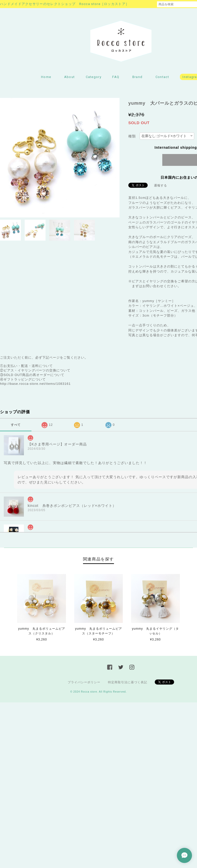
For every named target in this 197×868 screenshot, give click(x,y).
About (70, 77)
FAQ (116, 77)
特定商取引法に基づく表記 (128, 682)
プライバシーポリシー (84, 682)
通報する (161, 185)
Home (46, 77)
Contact (162, 77)
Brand (137, 77)
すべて (16, 425)
